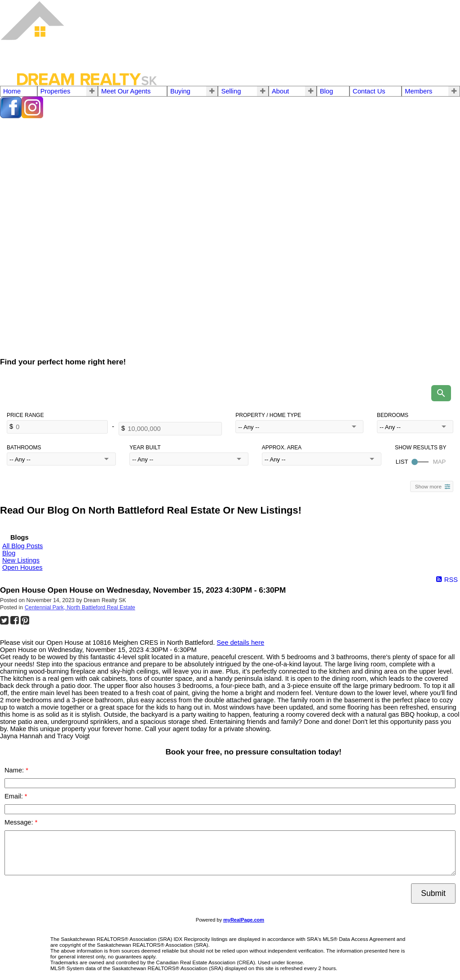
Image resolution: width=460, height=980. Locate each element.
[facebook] (11, 116)
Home (12, 91)
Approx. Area (282, 448)
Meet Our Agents (126, 91)
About (280, 91)
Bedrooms (393, 415)
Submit (433, 893)
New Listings (21, 560)
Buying (180, 91)
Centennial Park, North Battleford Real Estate (80, 608)
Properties (55, 91)
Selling (231, 91)
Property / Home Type (268, 415)
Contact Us (369, 91)
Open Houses (22, 568)
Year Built (145, 448)
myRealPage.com (244, 920)
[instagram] (32, 116)
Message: (20, 822)
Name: (15, 770)
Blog (326, 91)
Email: (15, 796)
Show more (428, 486)
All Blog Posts (22, 546)
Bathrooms (24, 448)
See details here (240, 643)
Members (418, 91)
